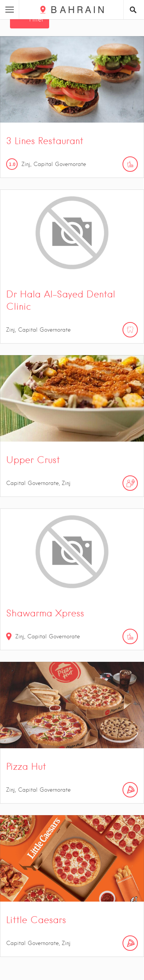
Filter (36, 19)
